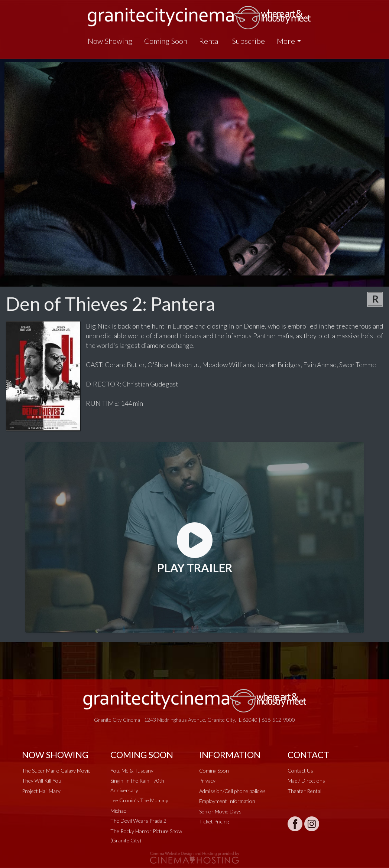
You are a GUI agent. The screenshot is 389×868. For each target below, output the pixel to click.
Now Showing (110, 41)
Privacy (207, 781)
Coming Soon (166, 41)
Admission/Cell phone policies (232, 791)
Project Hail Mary (41, 791)
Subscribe (248, 41)
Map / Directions (306, 781)
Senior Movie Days (220, 811)
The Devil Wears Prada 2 (138, 821)
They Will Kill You (42, 781)
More (286, 41)
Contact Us (300, 771)
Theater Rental (304, 791)
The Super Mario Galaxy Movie (56, 771)
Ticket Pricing (214, 821)
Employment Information (227, 801)
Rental (210, 41)
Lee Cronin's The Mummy (139, 800)
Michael (119, 811)
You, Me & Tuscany (132, 771)
